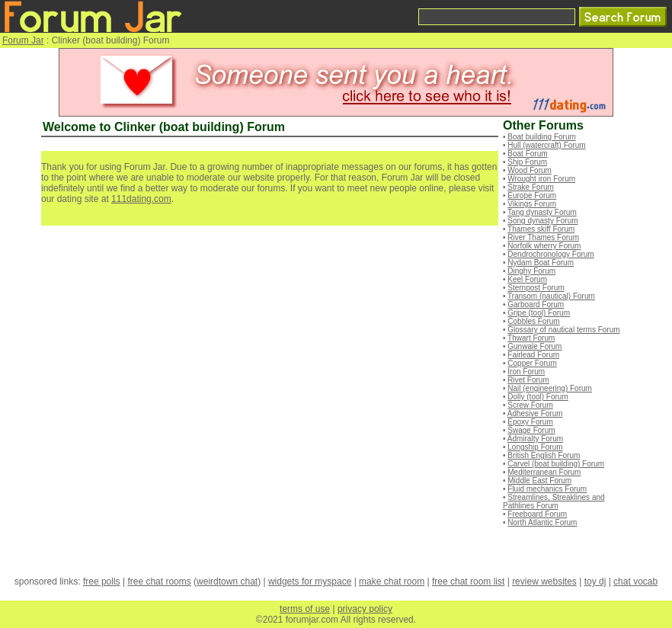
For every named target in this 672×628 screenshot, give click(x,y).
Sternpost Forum (536, 288)
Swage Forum (531, 430)
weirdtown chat (227, 582)
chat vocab (635, 582)
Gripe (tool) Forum (539, 313)
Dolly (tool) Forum (538, 397)
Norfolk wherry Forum (544, 246)
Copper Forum (532, 363)
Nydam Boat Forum (541, 263)
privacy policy (365, 609)
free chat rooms (159, 582)
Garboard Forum (536, 304)
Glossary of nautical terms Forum (563, 330)
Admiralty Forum (535, 439)
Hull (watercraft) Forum (546, 145)
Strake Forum (531, 187)
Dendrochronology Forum (550, 254)
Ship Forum (527, 162)
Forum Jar (23, 40)
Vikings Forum (532, 204)
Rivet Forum (528, 380)
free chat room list (468, 582)
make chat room (392, 582)
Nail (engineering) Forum (550, 388)
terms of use (305, 609)
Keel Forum (527, 279)
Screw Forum (530, 405)
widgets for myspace (310, 582)
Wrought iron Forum (541, 179)
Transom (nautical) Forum (551, 296)
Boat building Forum (542, 137)
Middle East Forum (539, 481)
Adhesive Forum (535, 413)
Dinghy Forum (531, 271)
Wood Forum (530, 170)
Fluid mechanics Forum (547, 489)
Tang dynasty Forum (542, 212)
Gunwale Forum (534, 346)
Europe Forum (532, 195)
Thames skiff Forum (541, 229)
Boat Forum (527, 154)
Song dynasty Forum (542, 221)
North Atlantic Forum (542, 522)
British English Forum (544, 455)
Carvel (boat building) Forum (556, 464)
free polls (102, 582)
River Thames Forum (543, 237)
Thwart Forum (531, 338)
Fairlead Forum (533, 355)
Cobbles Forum (533, 321)
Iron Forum (526, 372)
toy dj (595, 582)
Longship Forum (535, 447)
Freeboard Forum (537, 514)
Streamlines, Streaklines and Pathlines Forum (554, 501)
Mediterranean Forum (544, 472)
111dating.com (141, 199)
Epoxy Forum (530, 422)
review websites (544, 582)
